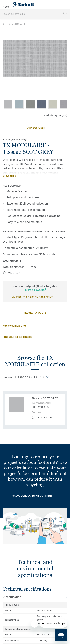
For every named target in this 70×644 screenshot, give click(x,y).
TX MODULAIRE (17, 24)
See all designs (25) (54, 115)
